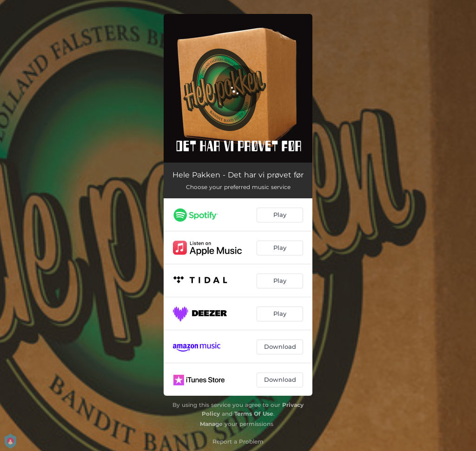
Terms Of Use (254, 414)
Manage (211, 424)
